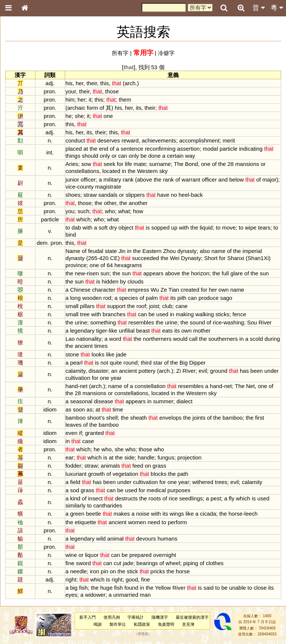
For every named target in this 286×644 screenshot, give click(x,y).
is (148, 228)
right (71, 579)
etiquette (85, 522)
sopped (160, 228)
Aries (72, 164)
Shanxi (236, 258)
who (110, 211)
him (70, 100)
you (70, 211)
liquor (92, 555)
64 (110, 265)
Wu (155, 290)
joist (154, 306)
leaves (74, 425)
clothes (215, 563)
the (94, 149)
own (224, 290)
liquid (206, 228)
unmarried (126, 595)
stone (72, 354)
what (124, 211)
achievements (159, 140)
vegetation (125, 474)
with (88, 228)
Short (211, 258)
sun (105, 273)
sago (226, 298)
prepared (140, 555)
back (197, 195)
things (73, 156)
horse (236, 514)
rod (107, 298)
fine (70, 563)
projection (189, 457)
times (101, 346)
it (90, 100)
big (74, 588)
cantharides (108, 505)
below (237, 180)
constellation (150, 386)
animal (115, 539)
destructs (126, 498)
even (71, 433)
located (111, 171)
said (208, 588)
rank (128, 180)
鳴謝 (98, 624)
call (193, 339)
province (76, 265)
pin (105, 571)
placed (74, 149)
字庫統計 (136, 617)
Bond (192, 164)
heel (184, 195)
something (103, 322)
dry (113, 228)
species (129, 298)
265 (93, 258)
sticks (223, 314)
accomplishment (199, 140)
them (125, 100)
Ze (164, 290)
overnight (165, 555)
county (85, 187)
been (256, 371)
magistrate (108, 187)
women (137, 522)
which (83, 219)
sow (86, 164)
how (138, 211)
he (69, 116)
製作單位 (118, 624)
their (92, 83)
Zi (178, 371)
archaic (76, 108)
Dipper (197, 363)
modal (210, 149)
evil (203, 371)
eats (167, 331)
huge (106, 588)
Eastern (152, 251)
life (129, 164)
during (272, 339)
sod (74, 490)
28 (231, 164)
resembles (141, 322)
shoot (94, 418)
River (265, 322)
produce (209, 298)
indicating (251, 149)
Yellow (163, 588)
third (146, 363)
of (102, 108)
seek (109, 164)
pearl (76, 363)
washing (234, 322)
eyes (71, 595)
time (118, 409)
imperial (252, 251)
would (180, 339)
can (123, 156)
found (131, 588)
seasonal (81, 401)
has (244, 371)
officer (88, 180)
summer (163, 401)
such (83, 211)
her (80, 83)
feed (138, 466)
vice (71, 187)
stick (133, 571)
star (158, 363)
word (115, 339)
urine (81, 322)
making (185, 314)
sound (198, 322)
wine (71, 555)
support (116, 306)
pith (182, 298)
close (260, 588)
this (104, 83)
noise (143, 514)
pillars (87, 306)
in (124, 171)
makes (122, 514)
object (126, 228)
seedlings (191, 498)
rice (217, 322)
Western (147, 171)
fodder (73, 466)
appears (153, 273)
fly (231, 498)
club (167, 306)
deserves (109, 140)
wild (101, 539)
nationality (89, 339)
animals (111, 466)
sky (163, 171)
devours (146, 539)
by (123, 281)
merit (229, 140)
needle (78, 571)
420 (104, 258)
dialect (185, 401)
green (77, 514)
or (114, 156)
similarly (76, 505)
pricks (158, 571)
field (75, 482)
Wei (175, 258)
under (271, 371)
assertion (188, 149)
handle (146, 457)
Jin (122, 251)
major (269, 180)
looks (98, 354)
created (190, 290)
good (132, 579)
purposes (179, 490)
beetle (94, 514)
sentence (132, 149)
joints (199, 418)
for (120, 164)
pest (216, 498)
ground (219, 371)
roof (141, 306)
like (113, 331)
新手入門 (88, 617)
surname (160, 164)
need (154, 522)
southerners (223, 339)
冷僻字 (166, 53)
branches (114, 314)
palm (152, 298)
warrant (191, 180)
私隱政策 (142, 624)
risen (93, 273)
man (145, 595)
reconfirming (160, 149)
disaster (98, 371)
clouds (135, 281)
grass (160, 466)
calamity (76, 371)
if (80, 433)
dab (76, 228)
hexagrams (128, 265)
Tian (174, 290)
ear (70, 457)
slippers (135, 195)
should (90, 156)
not (104, 363)
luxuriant (76, 474)
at (86, 149)
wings (177, 514)
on (148, 466)
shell (112, 418)
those (112, 91)
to (68, 228)
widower (95, 595)
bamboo (76, 418)
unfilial (127, 331)
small (72, 306)
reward (130, 140)
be (144, 156)
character (104, 290)
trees (221, 482)
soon (79, 409)
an (115, 371)
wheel (173, 563)
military (112, 180)
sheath (138, 418)
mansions (247, 164)
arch (130, 83)
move (229, 228)
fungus (166, 457)
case (88, 441)
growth (96, 474)
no (174, 195)
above (145, 180)
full (225, 273)
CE (114, 258)
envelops (171, 418)
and (223, 180)
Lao (70, 339)
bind (71, 235)
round (130, 363)
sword (83, 563)
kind (75, 498)
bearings (147, 563)
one (108, 116)
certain (175, 156)
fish (83, 588)
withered (203, 482)
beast (143, 331)
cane (181, 306)
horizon (200, 273)
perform (177, 522)
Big (184, 363)
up (174, 228)
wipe (251, 228)
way (190, 156)
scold (256, 339)
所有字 (120, 53)
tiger (101, 331)
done (154, 156)
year (116, 378)
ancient (84, 346)
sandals (108, 195)
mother (202, 331)
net (84, 386)
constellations (82, 171)
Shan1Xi (258, 258)
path (183, 474)
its (139, 108)
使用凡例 (112, 617)
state (111, 251)
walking (205, 314)
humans (167, 539)
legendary (82, 331)
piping (191, 563)
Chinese (80, 290)
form (92, 108)
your (71, 91)
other (110, 203)
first (260, 418)
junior (72, 180)
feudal (96, 251)
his (69, 83)
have (163, 195)
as (69, 409)
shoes (73, 195)
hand (72, 386)
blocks (159, 474)
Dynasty (191, 258)
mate (140, 164)
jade (121, 354)
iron (94, 571)
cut (118, 563)
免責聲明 (166, 624)
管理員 (143, 634)
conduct (75, 140)
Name (73, 251)
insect (95, 498)
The (179, 164)
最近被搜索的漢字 (192, 617)
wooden (92, 298)
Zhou (169, 251)
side (129, 457)
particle (228, 149)
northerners (157, 339)
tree (85, 314)
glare (237, 273)
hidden (110, 281)
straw (90, 195)
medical (156, 490)
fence (239, 314)
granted (94, 433)
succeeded (146, 258)
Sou (252, 322)
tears (264, 228)
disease (104, 401)
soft (103, 228)
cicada (208, 514)
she (79, 116)
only (105, 156)
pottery (147, 371)
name (218, 251)
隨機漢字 (160, 617)
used (162, 314)
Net (250, 386)
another (138, 203)
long (75, 298)
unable (237, 588)
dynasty (187, 251)
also (205, 251)
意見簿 (188, 624)
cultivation (78, 378)
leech (251, 514)
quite (116, 363)
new (80, 273)
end (104, 149)
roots (155, 498)
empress (138, 290)
